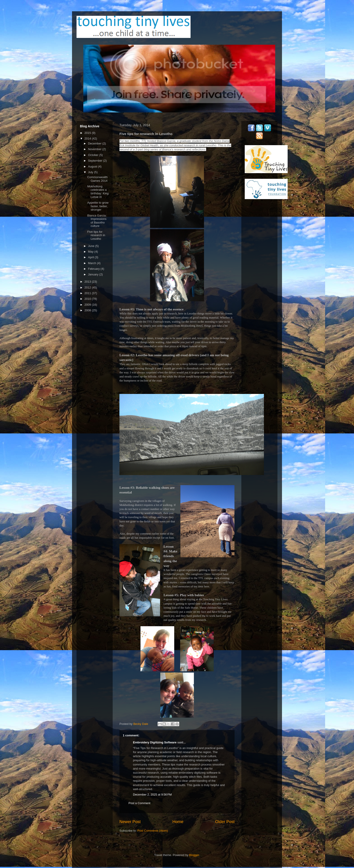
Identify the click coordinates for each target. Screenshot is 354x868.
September (96, 161)
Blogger (194, 855)
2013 (88, 282)
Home (178, 822)
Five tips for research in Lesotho (96, 235)
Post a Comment (139, 803)
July (91, 172)
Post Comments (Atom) (153, 831)
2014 (88, 138)
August (93, 166)
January (94, 274)
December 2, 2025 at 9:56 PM (152, 795)
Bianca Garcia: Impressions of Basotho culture (97, 221)
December (95, 143)
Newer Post (130, 822)
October (94, 155)
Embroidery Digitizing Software (155, 742)
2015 (88, 133)
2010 (88, 299)
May (91, 252)
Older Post (225, 822)
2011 (88, 293)
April (91, 257)
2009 (88, 305)
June (92, 246)
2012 (88, 287)
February (94, 269)
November (95, 149)
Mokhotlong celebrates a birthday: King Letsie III (98, 192)
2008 (88, 310)
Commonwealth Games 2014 (97, 179)
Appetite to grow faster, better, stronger (98, 206)
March (93, 263)
